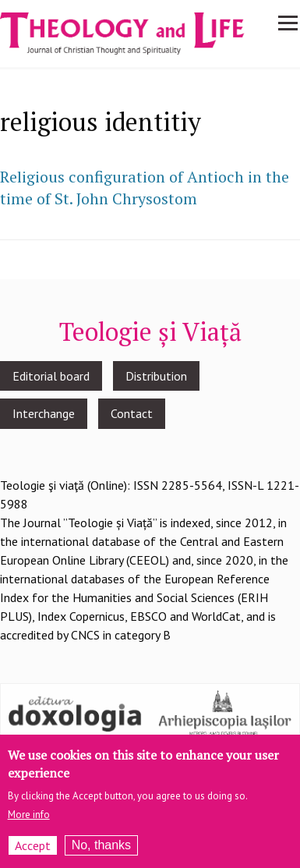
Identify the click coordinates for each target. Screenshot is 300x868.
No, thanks (101, 845)
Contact (132, 413)
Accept (33, 845)
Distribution (156, 376)
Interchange (44, 413)
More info (29, 815)
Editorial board (51, 376)
